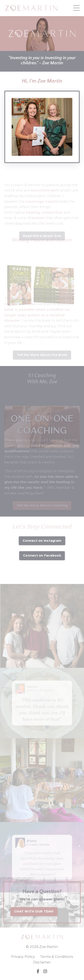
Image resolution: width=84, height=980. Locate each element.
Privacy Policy (23, 957)
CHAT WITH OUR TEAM (34, 911)
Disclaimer (42, 962)
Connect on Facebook (42, 555)
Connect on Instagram (42, 541)
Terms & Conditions (57, 957)
